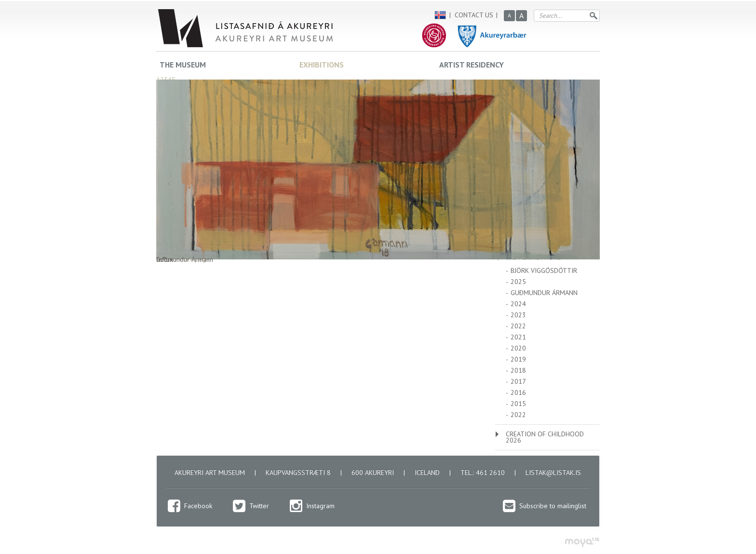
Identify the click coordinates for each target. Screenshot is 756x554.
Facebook (198, 506)
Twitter (259, 506)
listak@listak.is (553, 473)
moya (582, 542)
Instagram (320, 506)
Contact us (474, 15)
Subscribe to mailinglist (553, 506)
